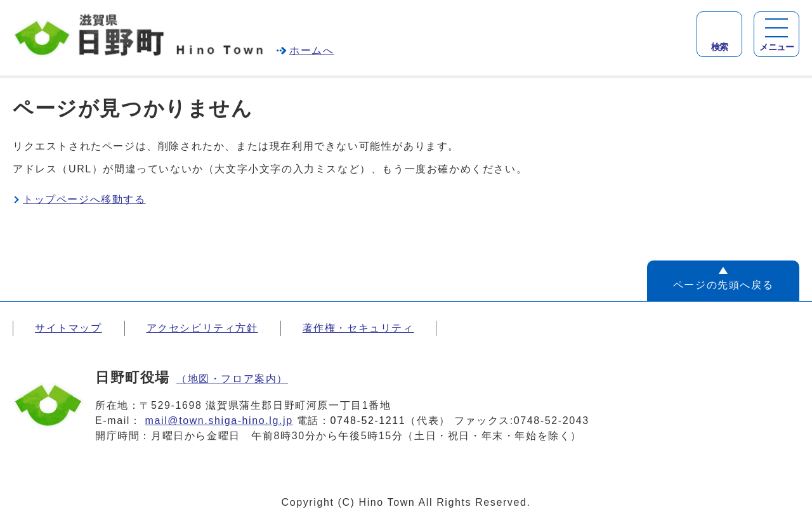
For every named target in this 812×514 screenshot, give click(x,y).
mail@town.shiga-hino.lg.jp (219, 421)
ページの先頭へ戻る (723, 285)
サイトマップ (69, 328)
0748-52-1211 (368, 421)
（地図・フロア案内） (232, 379)
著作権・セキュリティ (358, 328)
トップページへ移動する (84, 199)
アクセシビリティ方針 (202, 328)
